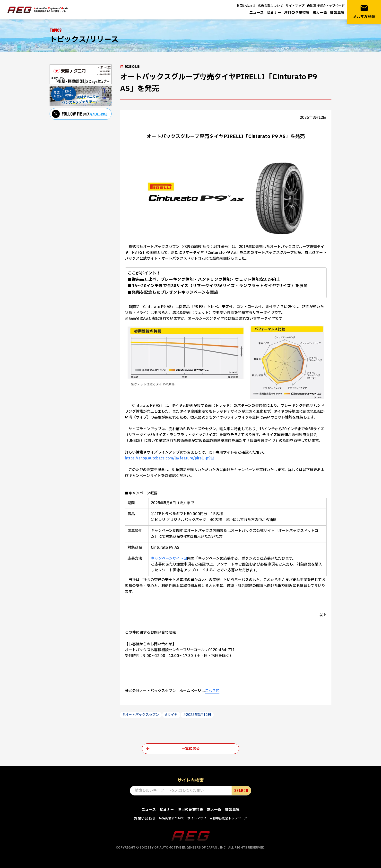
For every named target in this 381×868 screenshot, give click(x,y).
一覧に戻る (191, 749)
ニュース (256, 13)
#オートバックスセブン (141, 715)
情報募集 (337, 13)
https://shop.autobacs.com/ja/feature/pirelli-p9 (168, 458)
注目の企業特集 (297, 13)
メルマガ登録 (364, 12)
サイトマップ (295, 6)
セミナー (274, 13)
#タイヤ (171, 715)
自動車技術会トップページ (326, 6)
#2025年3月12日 (197, 715)
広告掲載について (270, 6)
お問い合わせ (246, 6)
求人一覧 (320, 13)
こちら (210, 691)
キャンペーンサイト (167, 559)
